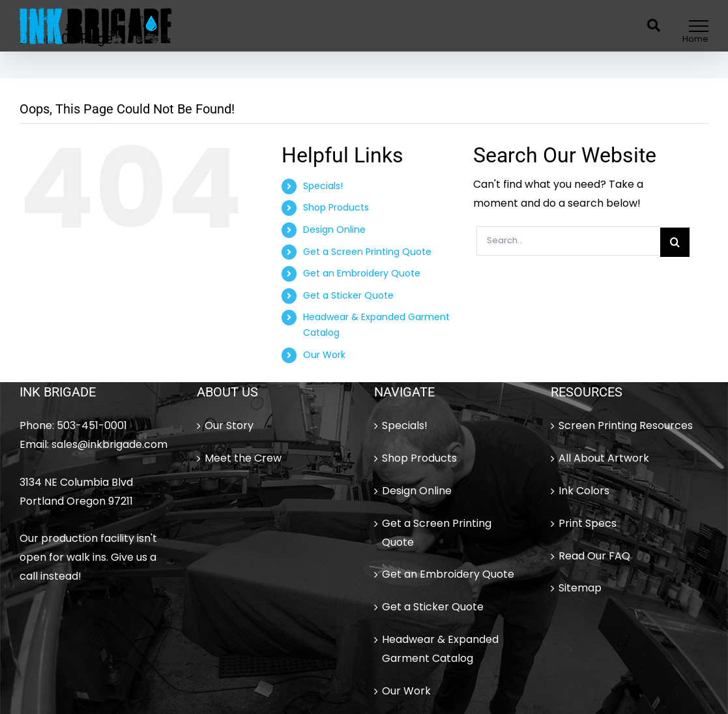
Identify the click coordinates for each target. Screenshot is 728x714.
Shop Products (336, 207)
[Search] (675, 242)
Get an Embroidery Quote (362, 273)
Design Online (334, 230)
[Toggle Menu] (699, 26)
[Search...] (568, 241)
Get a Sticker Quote (348, 295)
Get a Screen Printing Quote (367, 252)
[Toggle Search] (654, 25)
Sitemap (580, 588)
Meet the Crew (243, 458)
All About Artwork (604, 458)
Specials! (323, 186)
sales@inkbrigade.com (109, 444)
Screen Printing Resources (626, 425)
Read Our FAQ (594, 556)
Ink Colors (584, 491)
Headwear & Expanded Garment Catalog (440, 649)
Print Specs (588, 523)
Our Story (229, 425)
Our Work (324, 355)
